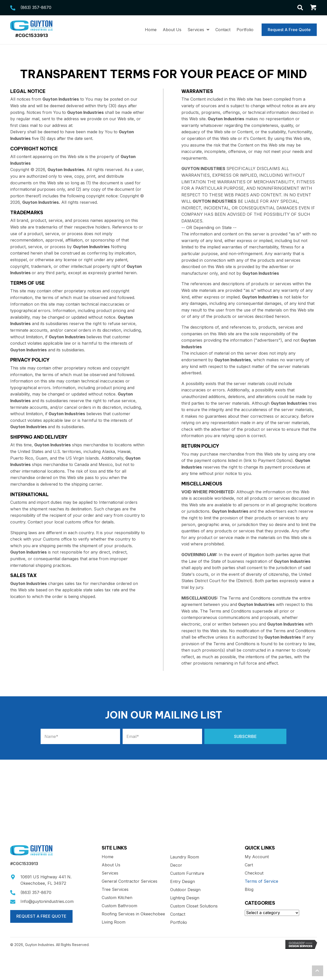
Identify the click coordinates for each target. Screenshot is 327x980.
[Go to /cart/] (314, 8)
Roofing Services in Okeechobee (133, 914)
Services (110, 873)
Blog (249, 890)
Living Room (114, 922)
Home (108, 857)
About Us (111, 865)
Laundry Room (185, 857)
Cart (249, 865)
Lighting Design (185, 898)
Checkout (254, 873)
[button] (245, 736)
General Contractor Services (130, 881)
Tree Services (115, 890)
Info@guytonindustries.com (47, 901)
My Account (257, 857)
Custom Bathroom (119, 906)
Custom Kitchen (117, 898)
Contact (178, 914)
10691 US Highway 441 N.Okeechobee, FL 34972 (46, 880)
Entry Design (183, 882)
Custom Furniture (187, 874)
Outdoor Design (185, 890)
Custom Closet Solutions (194, 906)
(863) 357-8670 (36, 7)
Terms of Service (261, 881)
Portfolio (179, 923)
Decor (176, 865)
